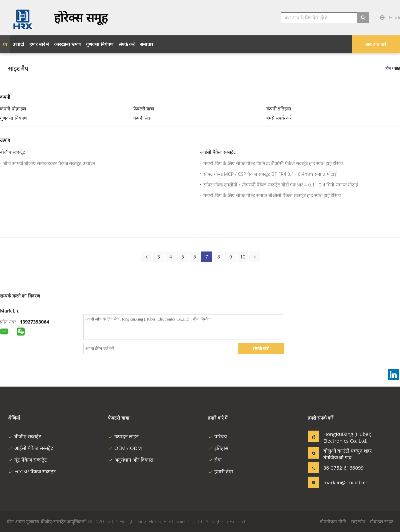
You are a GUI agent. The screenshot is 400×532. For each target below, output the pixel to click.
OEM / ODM (125, 448)
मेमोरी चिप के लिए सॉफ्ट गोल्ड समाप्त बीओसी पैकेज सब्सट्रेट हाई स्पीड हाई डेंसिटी (272, 195)
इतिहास (218, 448)
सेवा (215, 460)
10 (243, 257)
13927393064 (34, 322)
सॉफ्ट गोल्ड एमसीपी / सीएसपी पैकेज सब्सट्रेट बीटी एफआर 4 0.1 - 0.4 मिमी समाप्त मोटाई (281, 185)
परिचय (217, 436)
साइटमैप (358, 521)
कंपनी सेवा (143, 118)
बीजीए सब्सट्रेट (12, 152)
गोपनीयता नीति (333, 521)
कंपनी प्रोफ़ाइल (13, 109)
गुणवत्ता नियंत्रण (14, 118)
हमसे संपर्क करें (279, 118)
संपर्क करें (261, 348)
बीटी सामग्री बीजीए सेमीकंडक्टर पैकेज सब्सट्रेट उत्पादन (49, 163)
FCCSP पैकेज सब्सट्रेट (32, 471)
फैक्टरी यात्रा (144, 109)
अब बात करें (376, 44)
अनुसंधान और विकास (131, 460)
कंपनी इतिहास (279, 109)
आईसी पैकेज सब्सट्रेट (218, 152)
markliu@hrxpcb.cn (344, 482)
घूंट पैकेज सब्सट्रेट (27, 460)
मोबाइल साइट (381, 521)
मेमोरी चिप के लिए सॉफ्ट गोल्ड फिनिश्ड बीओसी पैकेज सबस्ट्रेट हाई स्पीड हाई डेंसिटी (273, 163)
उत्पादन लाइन (123, 436)
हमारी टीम (220, 471)
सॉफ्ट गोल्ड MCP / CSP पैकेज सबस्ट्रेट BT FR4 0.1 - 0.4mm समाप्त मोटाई (270, 174)
